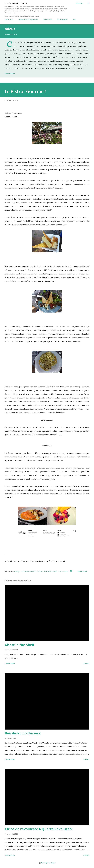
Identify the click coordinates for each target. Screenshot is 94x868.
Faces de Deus (48, 19)
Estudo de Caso (62, 19)
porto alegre (64, 571)
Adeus (10, 29)
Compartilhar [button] (10, 74)
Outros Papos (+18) (16, 3)
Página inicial (9, 19)
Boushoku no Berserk (23, 733)
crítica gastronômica (29, 571)
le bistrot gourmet (51, 571)
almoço (17, 571)
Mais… (75, 19)
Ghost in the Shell (19, 645)
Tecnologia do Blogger (47, 863)
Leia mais (86, 664)
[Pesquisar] (79, 3)
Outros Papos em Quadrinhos (28, 19)
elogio (40, 571)
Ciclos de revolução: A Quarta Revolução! (39, 829)
